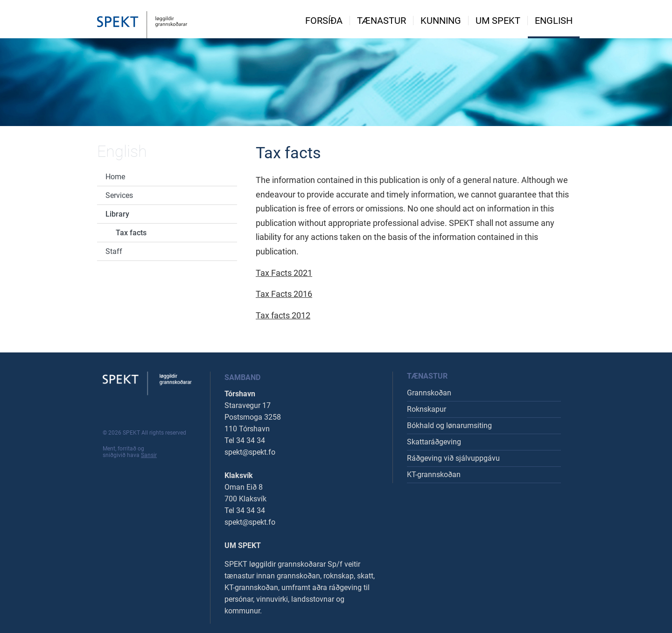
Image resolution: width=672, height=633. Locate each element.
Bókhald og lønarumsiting (449, 426)
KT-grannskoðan (434, 475)
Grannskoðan (429, 393)
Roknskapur (427, 409)
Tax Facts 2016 (284, 294)
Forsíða (324, 21)
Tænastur (381, 21)
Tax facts (131, 233)
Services (119, 195)
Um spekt (498, 21)
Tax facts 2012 (283, 315)
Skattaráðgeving (434, 442)
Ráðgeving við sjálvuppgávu (453, 458)
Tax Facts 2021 (284, 273)
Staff (114, 251)
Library (117, 214)
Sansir (149, 455)
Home (115, 177)
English (554, 21)
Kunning (441, 21)
